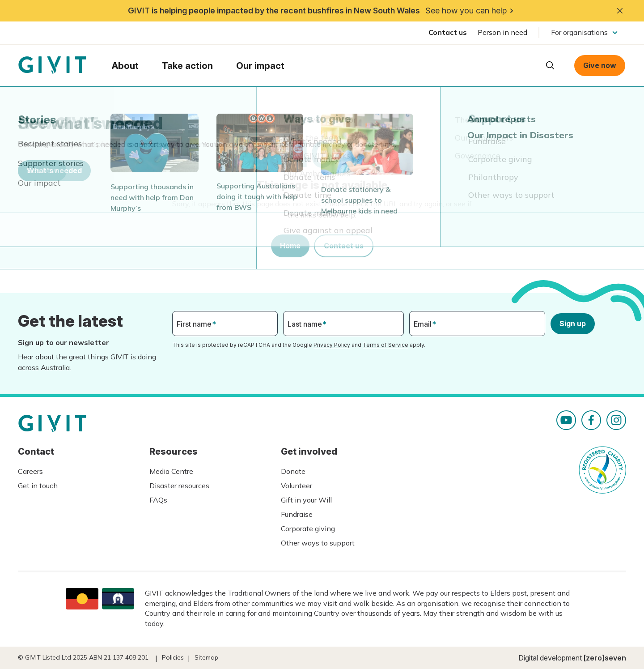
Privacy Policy (332, 345)
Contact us (448, 32)
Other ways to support (318, 543)
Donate (293, 471)
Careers (30, 471)
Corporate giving (308, 528)
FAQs (158, 500)
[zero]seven (605, 658)
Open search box (550, 65)
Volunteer (297, 486)
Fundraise (297, 514)
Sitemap (206, 657)
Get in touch (38, 486)
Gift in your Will (306, 500)
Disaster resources (179, 486)
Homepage (52, 65)
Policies (173, 657)
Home (290, 246)
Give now (600, 65)
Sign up (573, 324)
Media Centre (171, 471)
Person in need (502, 32)
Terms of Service (386, 345)
